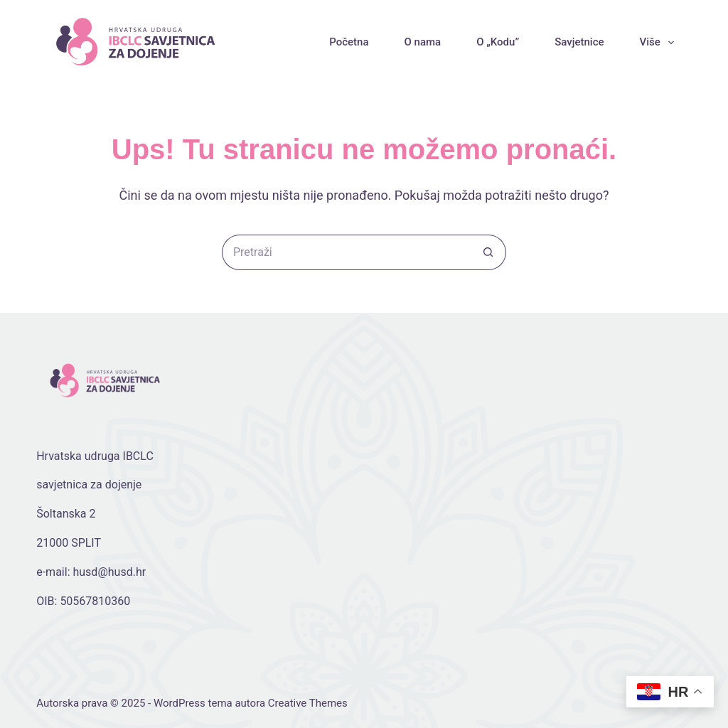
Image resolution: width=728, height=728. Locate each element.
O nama (422, 42)
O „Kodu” (498, 42)
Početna (349, 42)
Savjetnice (579, 42)
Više (660, 43)
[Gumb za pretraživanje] (488, 252)
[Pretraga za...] (346, 252)
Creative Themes (308, 703)
